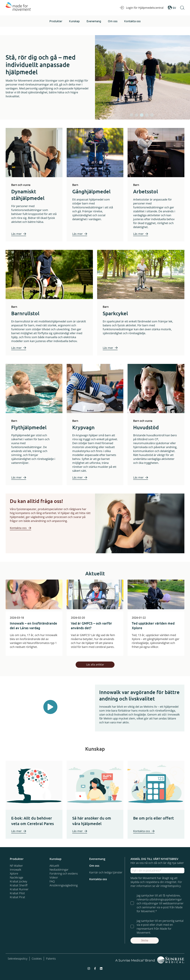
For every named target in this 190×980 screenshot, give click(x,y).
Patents (51, 959)
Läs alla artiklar (95, 664)
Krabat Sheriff (19, 885)
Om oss (94, 866)
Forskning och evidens (64, 873)
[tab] (131, 115)
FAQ (52, 881)
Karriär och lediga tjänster (106, 872)
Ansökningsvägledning (64, 885)
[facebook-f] (95, 968)
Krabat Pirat (17, 897)
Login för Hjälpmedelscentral (142, 8)
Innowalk (16, 870)
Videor (54, 877)
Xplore (14, 873)
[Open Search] (182, 8)
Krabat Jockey (18, 881)
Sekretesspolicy (18, 959)
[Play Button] (50, 707)
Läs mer (16, 234)
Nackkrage (16, 877)
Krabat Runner (19, 889)
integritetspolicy (171, 886)
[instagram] (89, 968)
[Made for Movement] (18, 8)
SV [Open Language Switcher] (172, 8)
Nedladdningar (59, 870)
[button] (56, 21)
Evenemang (97, 859)
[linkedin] (101, 968)
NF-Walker (16, 866)
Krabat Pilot (17, 893)
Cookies (37, 959)
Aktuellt (54, 866)
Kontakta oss (18, 528)
